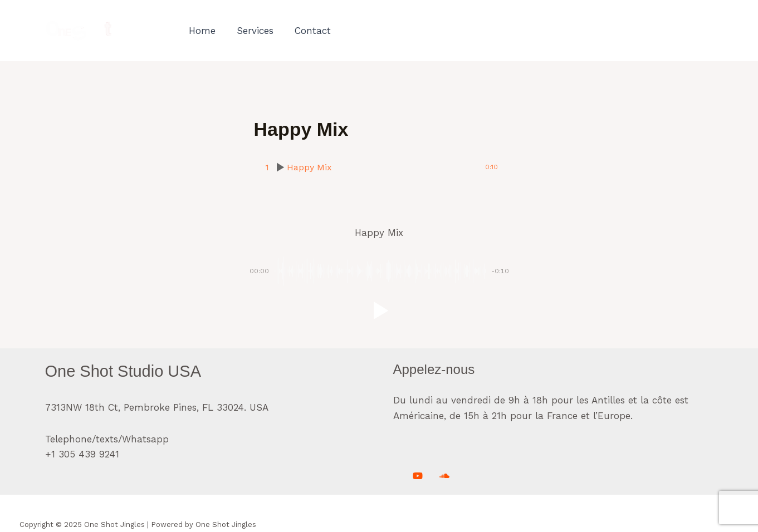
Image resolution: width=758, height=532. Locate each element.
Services (252, 31)
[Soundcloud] (444, 476)
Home (202, 31)
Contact (308, 31)
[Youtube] (418, 476)
